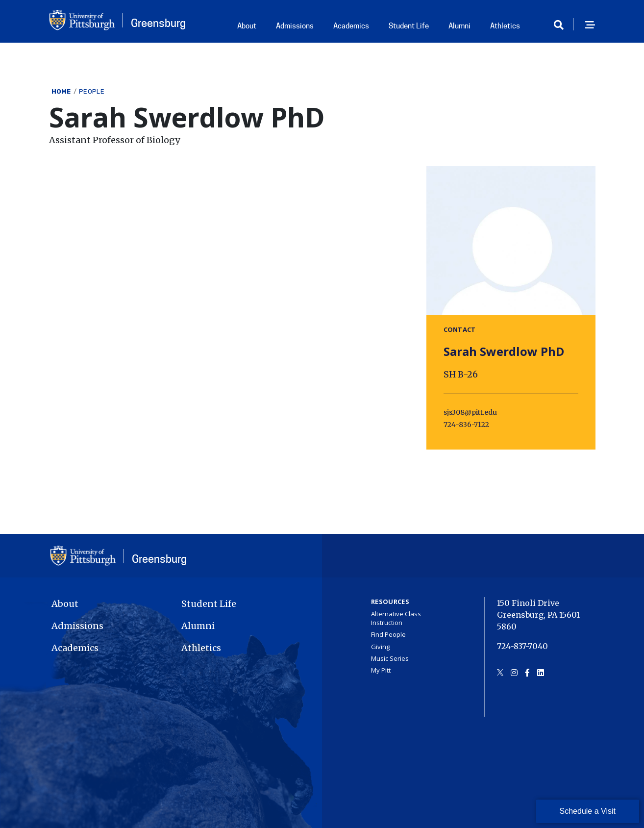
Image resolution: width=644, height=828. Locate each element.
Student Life (409, 26)
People (92, 91)
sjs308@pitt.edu (470, 412)
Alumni (459, 26)
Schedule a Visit (588, 811)
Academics (351, 26)
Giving (380, 647)
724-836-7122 (466, 425)
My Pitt (381, 670)
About (247, 26)
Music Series (390, 658)
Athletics (505, 26)
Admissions (295, 26)
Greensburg (158, 23)
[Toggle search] (562, 25)
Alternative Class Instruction (396, 618)
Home (61, 91)
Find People (388, 634)
